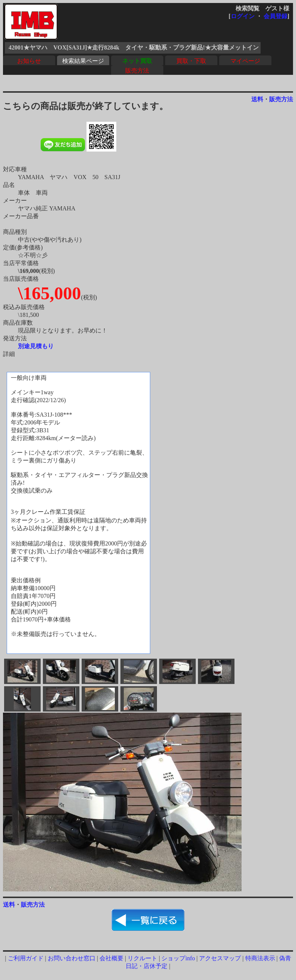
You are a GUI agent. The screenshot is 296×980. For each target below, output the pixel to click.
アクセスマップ (220, 958)
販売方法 (137, 71)
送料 (257, 99)
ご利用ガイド (26, 958)
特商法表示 (260, 958)
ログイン (243, 16)
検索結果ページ (83, 61)
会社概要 (111, 958)
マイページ (245, 61)
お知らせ (29, 61)
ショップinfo (178, 958)
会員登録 (275, 16)
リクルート (142, 958)
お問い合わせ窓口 (72, 958)
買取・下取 (191, 61)
